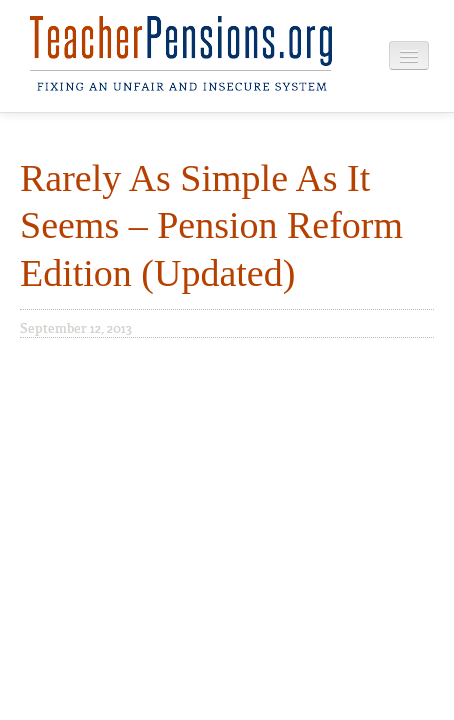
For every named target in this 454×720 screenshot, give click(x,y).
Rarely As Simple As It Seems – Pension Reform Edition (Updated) (211, 225)
